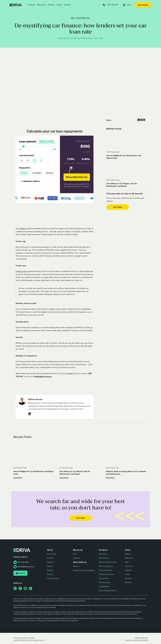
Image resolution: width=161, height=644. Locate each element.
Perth (127, 562)
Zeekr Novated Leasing (108, 591)
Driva (16, 5)
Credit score (21, 271)
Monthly (50, 173)
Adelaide (128, 570)
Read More (18, 478)
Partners (76, 566)
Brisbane (128, 582)
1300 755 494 (112, 5)
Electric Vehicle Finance (108, 562)
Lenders (67, 5)
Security (50, 574)
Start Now (118, 207)
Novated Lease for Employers (84, 570)
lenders (23, 229)
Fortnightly (37, 173)
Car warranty (104, 578)
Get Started (143, 5)
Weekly (24, 173)
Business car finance (107, 574)
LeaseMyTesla (104, 587)
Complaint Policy (53, 578)
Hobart (128, 574)
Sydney (128, 554)
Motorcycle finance (106, 566)
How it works (52, 554)
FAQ (75, 554)
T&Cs (58, 608)
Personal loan (104, 558)
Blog (73, 18)
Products (50, 558)
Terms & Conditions (29, 638)
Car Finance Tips (83, 18)
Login (129, 5)
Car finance (103, 554)
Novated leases (105, 582)
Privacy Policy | (18, 638)
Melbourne (129, 558)
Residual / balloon (31, 181)
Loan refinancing (105, 570)
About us (50, 562)
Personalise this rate (77, 177)
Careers (50, 566)
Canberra (129, 578)
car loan (70, 373)
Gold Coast (129, 566)
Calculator (77, 558)
